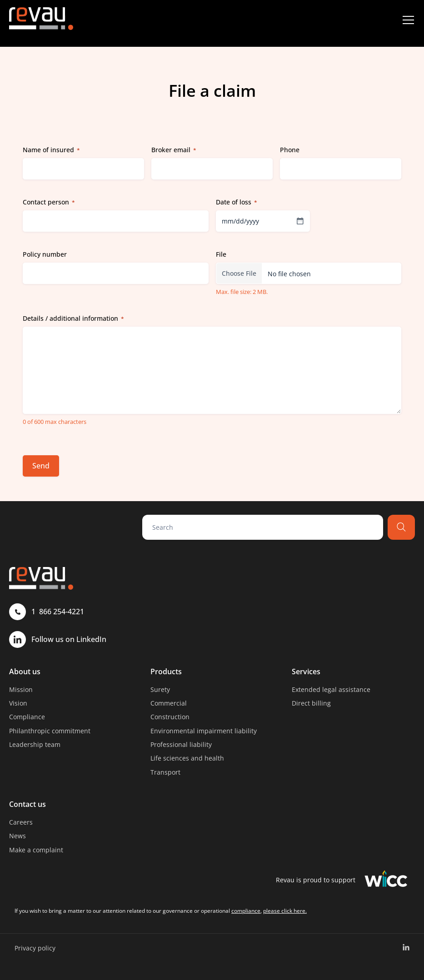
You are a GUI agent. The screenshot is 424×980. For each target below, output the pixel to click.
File (221, 254)
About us (25, 672)
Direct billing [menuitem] (311, 703)
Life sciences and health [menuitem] (187, 758)
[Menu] (408, 20)
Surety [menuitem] (160, 689)
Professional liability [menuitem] (181, 744)
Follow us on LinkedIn (58, 639)
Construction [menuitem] (170, 717)
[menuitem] (406, 948)
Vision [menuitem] (18, 703)
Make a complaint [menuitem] (36, 850)
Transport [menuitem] (165, 772)
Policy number (45, 254)
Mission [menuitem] (21, 689)
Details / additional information (73, 318)
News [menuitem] (17, 836)
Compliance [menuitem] (27, 717)
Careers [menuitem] (21, 822)
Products (166, 672)
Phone (290, 150)
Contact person (49, 202)
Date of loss (237, 202)
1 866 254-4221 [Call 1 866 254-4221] (47, 612)
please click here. (285, 911)
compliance (246, 911)
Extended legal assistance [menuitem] (331, 689)
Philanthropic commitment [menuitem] (50, 731)
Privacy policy (35, 948)
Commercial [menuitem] (169, 703)
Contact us (27, 804)
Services (306, 672)
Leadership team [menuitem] (35, 744)
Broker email (174, 150)
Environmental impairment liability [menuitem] (204, 731)
